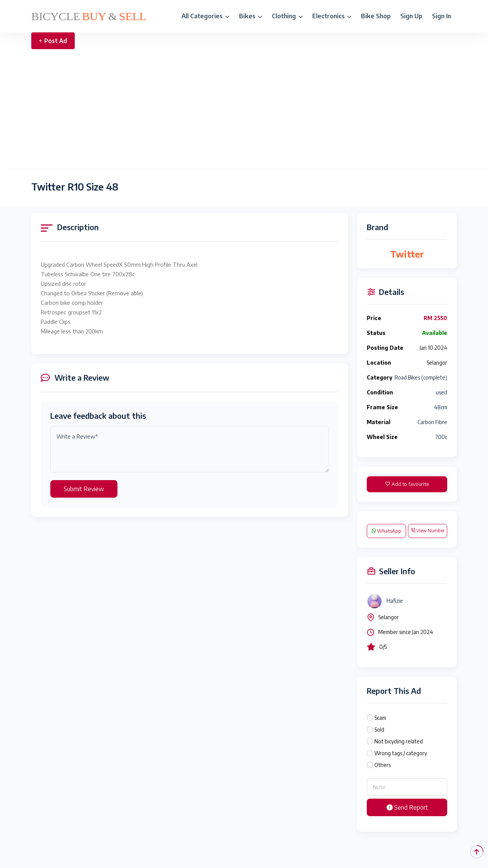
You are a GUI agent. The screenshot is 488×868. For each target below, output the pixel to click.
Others (383, 765)
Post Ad (53, 41)
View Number (428, 531)
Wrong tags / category (401, 753)
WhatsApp (387, 531)
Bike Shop (376, 16)
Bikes (251, 16)
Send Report (407, 807)
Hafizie (395, 601)
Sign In (441, 16)
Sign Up (411, 16)
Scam (380, 718)
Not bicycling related (399, 741)
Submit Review (84, 489)
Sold (379, 729)
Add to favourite (407, 484)
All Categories (205, 16)
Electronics (332, 16)
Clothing (287, 16)
